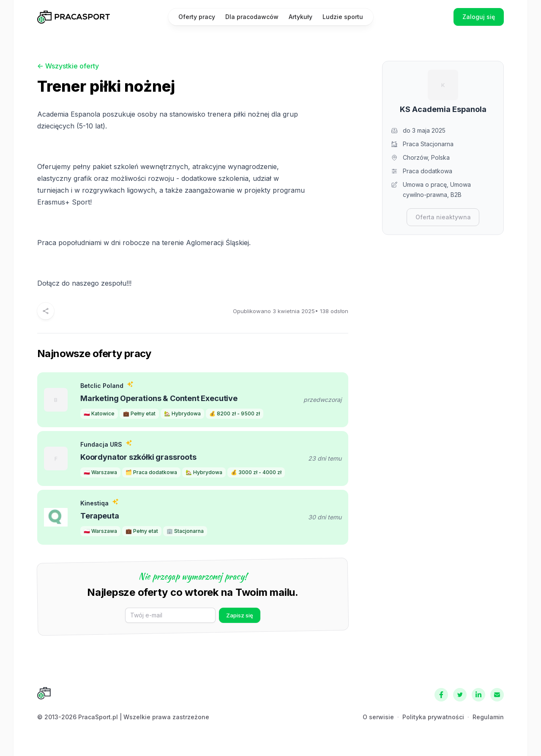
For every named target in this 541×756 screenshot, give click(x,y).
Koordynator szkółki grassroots (138, 457)
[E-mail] (170, 615)
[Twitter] (460, 695)
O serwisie (378, 717)
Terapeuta (100, 516)
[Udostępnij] (46, 311)
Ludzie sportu (343, 17)
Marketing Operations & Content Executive (159, 398)
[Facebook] (441, 695)
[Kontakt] (497, 695)
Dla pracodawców (252, 17)
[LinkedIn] (478, 695)
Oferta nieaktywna (443, 217)
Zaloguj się (479, 17)
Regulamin (488, 717)
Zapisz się (240, 615)
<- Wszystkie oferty (68, 66)
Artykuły (301, 17)
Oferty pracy (197, 17)
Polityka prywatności (433, 717)
